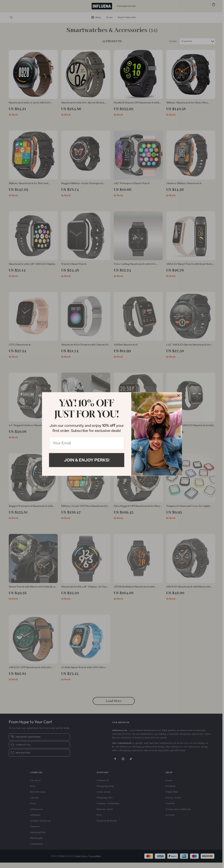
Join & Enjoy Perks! (87, 460)
